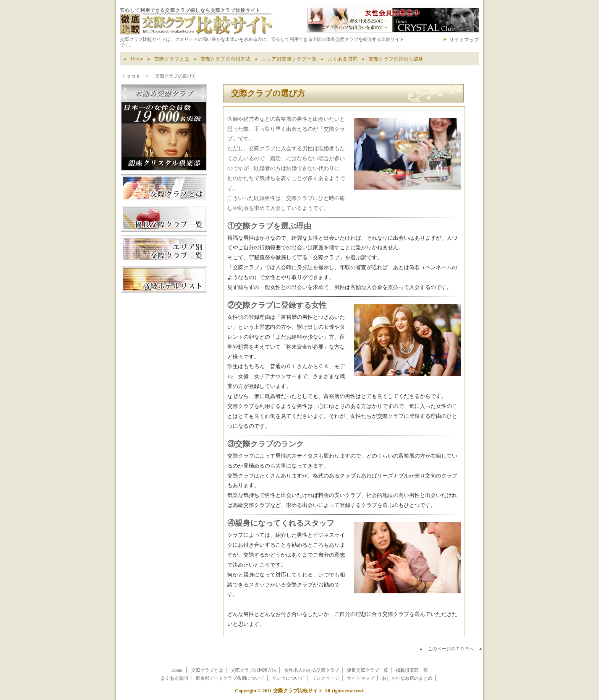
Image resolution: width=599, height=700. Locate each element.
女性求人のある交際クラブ (312, 670)
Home (137, 59)
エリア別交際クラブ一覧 (289, 59)
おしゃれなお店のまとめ (407, 678)
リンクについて (288, 678)
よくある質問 (343, 59)
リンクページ (325, 678)
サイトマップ (464, 40)
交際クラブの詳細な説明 (396, 59)
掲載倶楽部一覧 (412, 670)
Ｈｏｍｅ (131, 76)
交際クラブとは (172, 59)
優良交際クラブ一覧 (367, 670)
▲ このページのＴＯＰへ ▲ (451, 649)
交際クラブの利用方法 (226, 59)
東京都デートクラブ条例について (230, 678)
